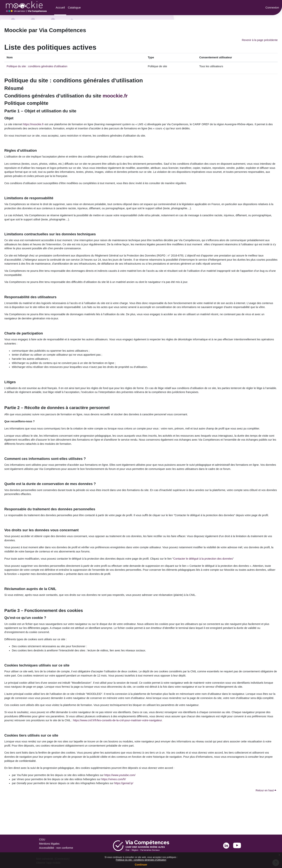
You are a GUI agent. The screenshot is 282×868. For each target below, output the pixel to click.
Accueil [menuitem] (60, 7)
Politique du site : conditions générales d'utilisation (141, 860)
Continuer (141, 865)
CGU (42, 839)
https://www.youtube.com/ (124, 803)
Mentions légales (50, 844)
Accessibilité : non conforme (57, 848)
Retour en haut (266, 818)
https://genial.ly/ (128, 811)
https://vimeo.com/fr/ (117, 807)
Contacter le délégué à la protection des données (211, 577)
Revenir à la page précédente (259, 40)
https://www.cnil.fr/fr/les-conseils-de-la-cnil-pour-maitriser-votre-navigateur (144, 747)
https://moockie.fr (35, 125)
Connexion (272, 7)
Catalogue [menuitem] (74, 7)
